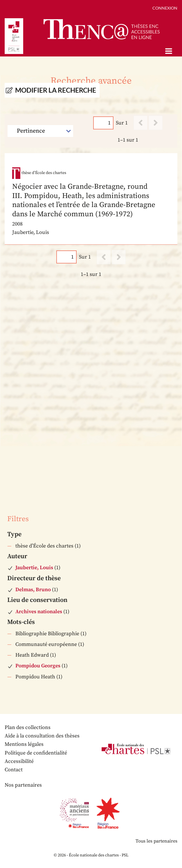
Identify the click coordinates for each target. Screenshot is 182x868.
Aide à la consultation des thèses (42, 736)
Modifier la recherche (56, 90)
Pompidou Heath (35, 677)
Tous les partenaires (156, 841)
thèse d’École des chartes (44, 546)
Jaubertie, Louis (34, 568)
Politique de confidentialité (36, 753)
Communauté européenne (46, 644)
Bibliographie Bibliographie (47, 634)
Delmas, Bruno (33, 590)
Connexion (165, 8)
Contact (14, 770)
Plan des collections (28, 727)
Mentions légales (24, 744)
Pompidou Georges (38, 666)
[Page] (103, 123)
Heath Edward (32, 655)
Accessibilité (19, 761)
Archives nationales (39, 612)
